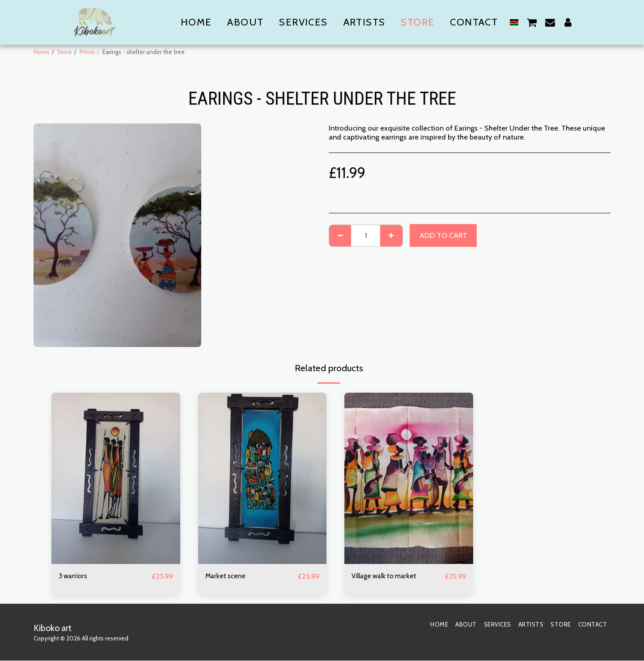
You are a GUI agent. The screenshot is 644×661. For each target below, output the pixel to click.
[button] (532, 22)
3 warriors (74, 576)
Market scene (227, 576)
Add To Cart (443, 235)
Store (65, 52)
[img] (116, 478)
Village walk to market (387, 576)
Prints (87, 52)
